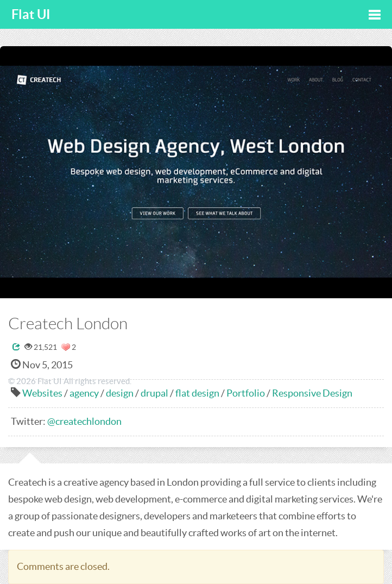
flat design (197, 393)
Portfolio (246, 393)
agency (84, 393)
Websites (42, 393)
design (120, 393)
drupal (154, 393)
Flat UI (31, 14)
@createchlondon (84, 421)
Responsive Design (312, 393)
